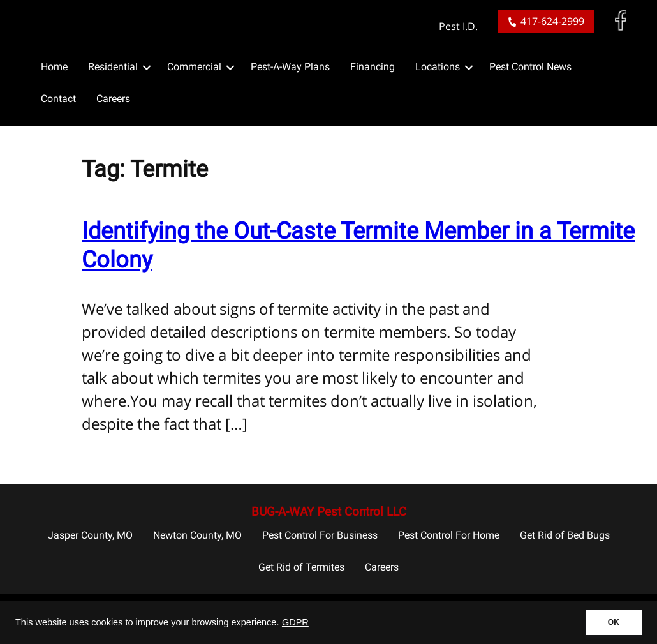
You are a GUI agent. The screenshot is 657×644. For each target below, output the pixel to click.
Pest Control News (530, 67)
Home (54, 67)
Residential (113, 67)
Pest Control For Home (449, 535)
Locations (438, 67)
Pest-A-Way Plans (290, 67)
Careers (113, 99)
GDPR (295, 622)
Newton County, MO (197, 535)
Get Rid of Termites (301, 567)
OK (614, 622)
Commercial (194, 67)
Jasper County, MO (90, 535)
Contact (58, 99)
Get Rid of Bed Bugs (565, 535)
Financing (373, 67)
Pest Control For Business (320, 535)
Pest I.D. (458, 26)
